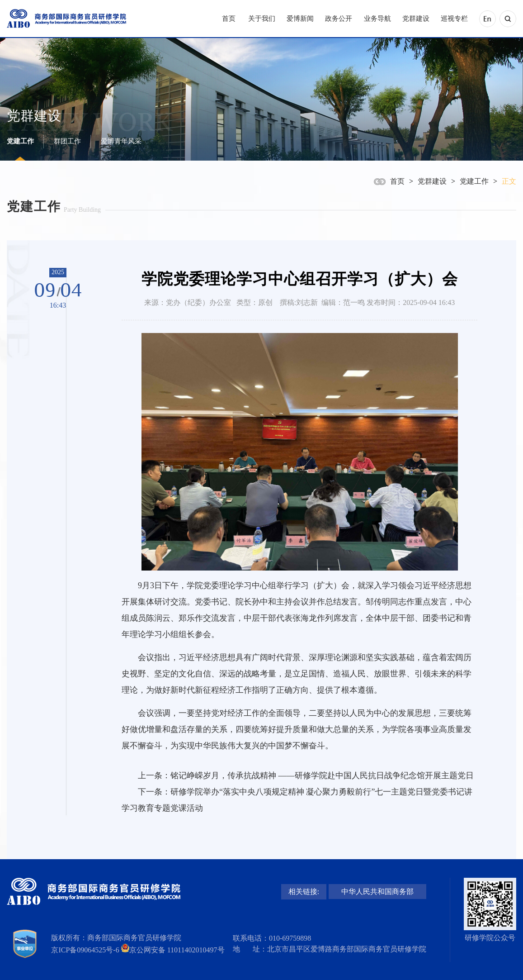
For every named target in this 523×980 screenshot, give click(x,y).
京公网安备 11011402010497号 (177, 950)
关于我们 (262, 19)
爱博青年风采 (121, 141)
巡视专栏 (454, 19)
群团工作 (67, 141)
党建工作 (20, 141)
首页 (229, 19)
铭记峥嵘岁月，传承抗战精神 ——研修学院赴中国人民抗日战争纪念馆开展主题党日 (322, 775)
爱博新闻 (300, 19)
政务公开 (339, 19)
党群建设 (416, 19)
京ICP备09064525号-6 (85, 950)
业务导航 (377, 19)
